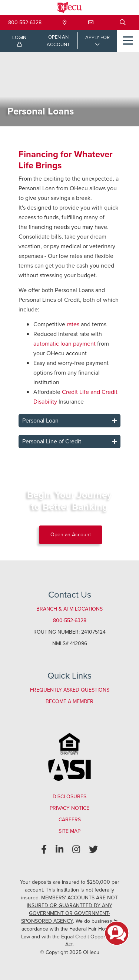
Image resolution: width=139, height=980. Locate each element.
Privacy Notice (69, 808)
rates (73, 324)
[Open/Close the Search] (123, 22)
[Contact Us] (91, 22)
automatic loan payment (64, 344)
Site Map (69, 831)
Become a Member (69, 701)
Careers (70, 820)
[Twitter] (93, 850)
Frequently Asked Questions (70, 690)
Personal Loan (40, 421)
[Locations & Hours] (65, 22)
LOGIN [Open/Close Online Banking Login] (19, 41)
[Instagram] (76, 850)
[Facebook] (44, 850)
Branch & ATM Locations (69, 609)
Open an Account (71, 535)
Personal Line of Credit (52, 441)
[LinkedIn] (59, 850)
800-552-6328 (25, 22)
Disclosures (69, 797)
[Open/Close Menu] (128, 41)
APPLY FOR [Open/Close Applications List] (97, 37)
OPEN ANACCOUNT (58, 41)
